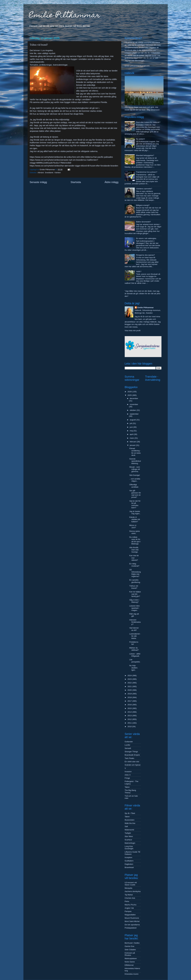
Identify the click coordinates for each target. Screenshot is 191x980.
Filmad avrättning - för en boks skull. (135, 452)
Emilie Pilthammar (65, 16)
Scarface (128, 840)
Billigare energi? (143, 205)
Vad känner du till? (134, 629)
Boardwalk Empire (132, 755)
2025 (130, 395)
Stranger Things (131, 752)
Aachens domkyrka (133, 891)
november (134, 404)
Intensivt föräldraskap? (135, 622)
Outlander (129, 742)
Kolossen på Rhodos (130, 954)
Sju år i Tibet (130, 813)
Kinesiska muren (132, 974)
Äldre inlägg (112, 182)
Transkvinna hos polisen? (147, 172)
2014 (130, 712)
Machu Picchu (131, 905)
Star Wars (129, 836)
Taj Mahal (129, 895)
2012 (130, 719)
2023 (130, 679)
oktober (133, 410)
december (134, 398)
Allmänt (41, 173)
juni (132, 427)
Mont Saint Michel (132, 921)
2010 (130, 727)
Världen (58, 173)
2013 (130, 716)
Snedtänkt (49, 173)
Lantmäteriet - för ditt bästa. (135, 636)
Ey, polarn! (141, 139)
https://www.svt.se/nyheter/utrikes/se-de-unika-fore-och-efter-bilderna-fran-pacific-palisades (71, 157)
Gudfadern (129, 861)
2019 (130, 694)
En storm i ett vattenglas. (146, 238)
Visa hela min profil (133, 331)
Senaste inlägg (38, 182)
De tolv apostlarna (132, 925)
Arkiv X (128, 775)
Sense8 (128, 748)
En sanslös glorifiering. (135, 581)
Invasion (128, 772)
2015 (130, 708)
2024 (130, 676)
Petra (127, 901)
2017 (130, 701)
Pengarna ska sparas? (145, 255)
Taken (127, 787)
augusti (133, 420)
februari (133, 442)
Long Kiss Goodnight (129, 847)
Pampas (128, 911)
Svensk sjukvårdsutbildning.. (135, 461)
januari (133, 445)
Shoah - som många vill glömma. (135, 469)
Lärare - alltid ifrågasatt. (135, 655)
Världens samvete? (144, 189)
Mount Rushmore (132, 918)
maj (132, 431)
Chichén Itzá (130, 898)
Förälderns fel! (134, 643)
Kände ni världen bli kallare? (135, 519)
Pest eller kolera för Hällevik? (148, 122)
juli (131, 423)
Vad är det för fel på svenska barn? (135, 504)
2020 (130, 690)
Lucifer (128, 745)
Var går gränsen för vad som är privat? (135, 494)
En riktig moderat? (134, 565)
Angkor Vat (129, 908)
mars (132, 438)
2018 (130, 697)
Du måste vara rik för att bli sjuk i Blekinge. (135, 541)
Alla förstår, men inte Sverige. (134, 550)
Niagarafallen (130, 915)
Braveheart (129, 867)
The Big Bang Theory (130, 791)
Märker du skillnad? (134, 649)
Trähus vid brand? (134, 587)
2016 (130, 705)
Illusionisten (130, 820)
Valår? (139, 271)
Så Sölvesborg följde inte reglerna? (135, 573)
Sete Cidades (130, 950)
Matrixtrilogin (130, 843)
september (134, 414)
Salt (126, 826)
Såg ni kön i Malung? (134, 601)
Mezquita (129, 888)
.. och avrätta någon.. (135, 480)
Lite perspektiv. (135, 661)
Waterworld (129, 830)
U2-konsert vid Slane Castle (131, 884)
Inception (129, 857)
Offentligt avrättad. (134, 486)
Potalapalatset (131, 928)
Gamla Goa (129, 946)
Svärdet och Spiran (133, 765)
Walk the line (130, 823)
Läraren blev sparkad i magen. (134, 608)
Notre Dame (130, 962)
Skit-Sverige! (135, 475)
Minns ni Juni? (133, 526)
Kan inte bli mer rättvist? (134, 558)
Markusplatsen (131, 958)
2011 (130, 723)
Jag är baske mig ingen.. (135, 512)
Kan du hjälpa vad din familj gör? (135, 594)
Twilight (128, 833)
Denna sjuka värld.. (134, 532)
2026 (130, 392)
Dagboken (129, 864)
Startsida (76, 182)
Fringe (127, 778)
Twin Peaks (129, 758)
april (132, 434)
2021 (130, 686)
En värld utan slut (132, 762)
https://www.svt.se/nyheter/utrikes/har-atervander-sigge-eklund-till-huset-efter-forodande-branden (74, 166)
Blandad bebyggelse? (145, 155)
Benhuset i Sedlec (132, 943)
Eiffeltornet (129, 965)
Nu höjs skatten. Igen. (134, 668)
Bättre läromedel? (143, 222)
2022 (130, 683)
